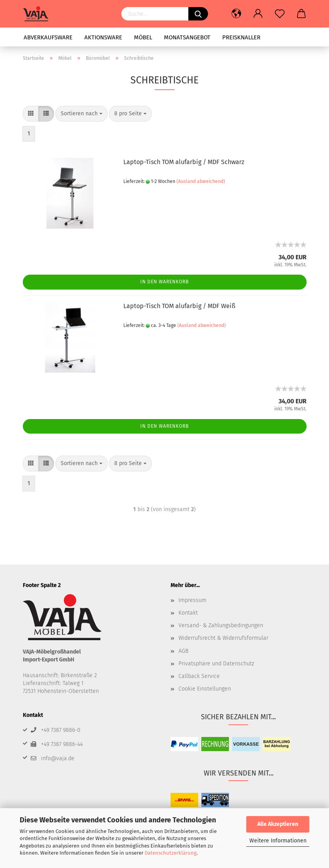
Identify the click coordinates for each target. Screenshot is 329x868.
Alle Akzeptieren (278, 824)
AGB (183, 651)
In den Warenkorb (164, 282)
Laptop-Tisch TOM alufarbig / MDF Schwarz (184, 162)
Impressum (192, 600)
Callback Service (199, 676)
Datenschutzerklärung (171, 853)
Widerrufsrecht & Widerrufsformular (223, 638)
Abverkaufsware (48, 37)
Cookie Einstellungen (205, 689)
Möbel (143, 37)
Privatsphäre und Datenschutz (216, 664)
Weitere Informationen (278, 841)
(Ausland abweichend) (201, 181)
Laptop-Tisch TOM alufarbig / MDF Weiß (179, 306)
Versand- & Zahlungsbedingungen (221, 625)
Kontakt (188, 613)
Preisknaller (241, 37)
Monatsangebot (187, 37)
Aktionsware (103, 37)
